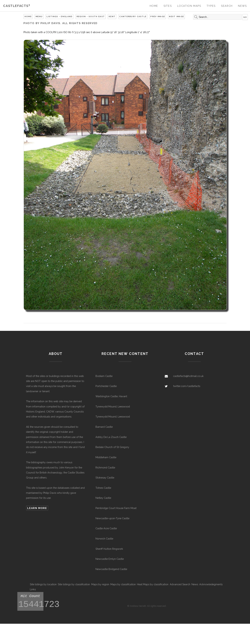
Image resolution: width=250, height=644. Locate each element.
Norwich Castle (104, 539)
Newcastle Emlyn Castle (110, 559)
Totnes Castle (103, 488)
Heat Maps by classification (153, 584)
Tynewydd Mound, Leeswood (113, 406)
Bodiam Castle (104, 376)
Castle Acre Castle (106, 528)
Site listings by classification (74, 584)
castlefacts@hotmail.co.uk (188, 376)
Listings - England (59, 16)
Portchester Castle (106, 386)
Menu (39, 16)
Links (33, 589)
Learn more (37, 508)
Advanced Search (180, 584)
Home (154, 6)
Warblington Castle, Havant (111, 396)
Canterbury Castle (133, 16)
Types (211, 6)
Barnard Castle (104, 427)
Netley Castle (103, 498)
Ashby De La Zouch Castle (111, 437)
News (242, 6)
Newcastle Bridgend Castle (111, 569)
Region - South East (91, 16)
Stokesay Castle (105, 478)
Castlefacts (17, 6)
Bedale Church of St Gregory (112, 447)
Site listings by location (43, 584)
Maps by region (100, 584)
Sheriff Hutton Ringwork (109, 549)
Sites (168, 6)
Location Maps (189, 6)
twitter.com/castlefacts (187, 386)
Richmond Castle (105, 467)
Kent (112, 16)
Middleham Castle (106, 457)
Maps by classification (123, 584)
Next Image (176, 16)
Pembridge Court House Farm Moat (116, 508)
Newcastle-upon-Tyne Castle (112, 518)
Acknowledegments (211, 584)
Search (227, 6)
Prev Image (158, 16)
